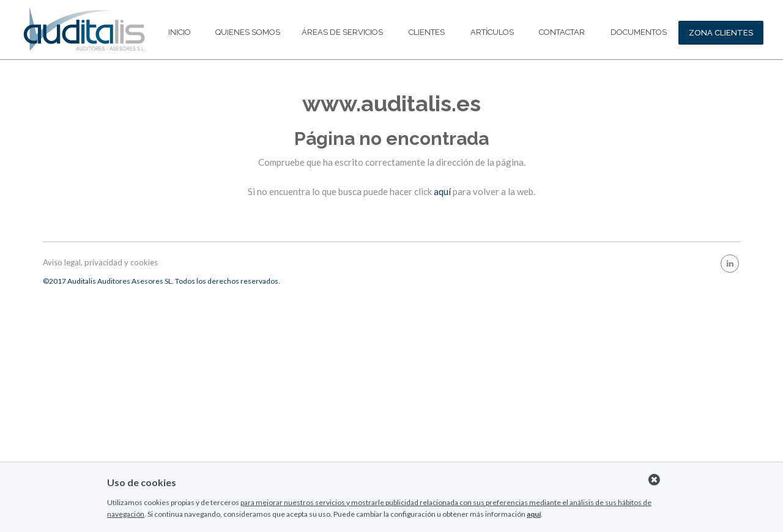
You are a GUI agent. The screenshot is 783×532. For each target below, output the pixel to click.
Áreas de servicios (342, 32)
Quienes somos (248, 32)
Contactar (562, 32)
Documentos (639, 32)
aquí (442, 191)
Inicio (180, 32)
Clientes (427, 32)
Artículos (492, 32)
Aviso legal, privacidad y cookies (100, 262)
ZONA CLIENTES (721, 33)
